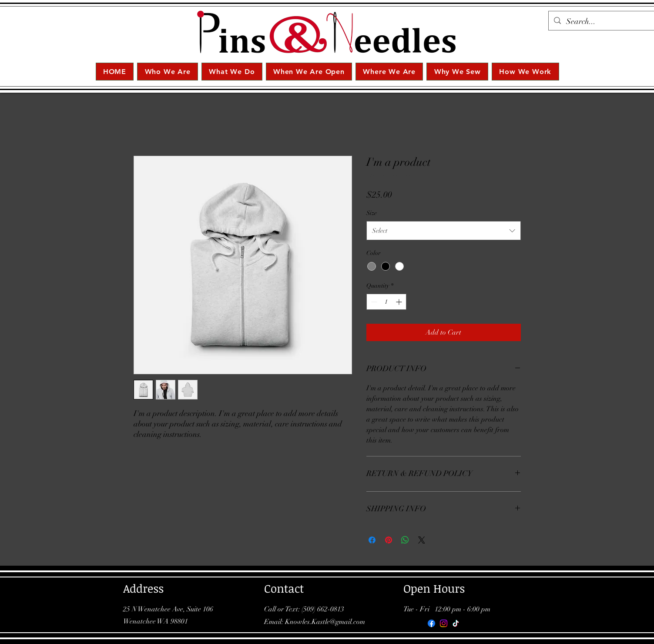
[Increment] (400, 302)
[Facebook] (431, 623)
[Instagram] (444, 623)
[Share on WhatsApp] (405, 540)
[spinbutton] (386, 302)
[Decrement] (373, 302)
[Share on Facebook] (372, 540)
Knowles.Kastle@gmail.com (325, 622)
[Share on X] (422, 540)
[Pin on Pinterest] (389, 540)
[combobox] (444, 231)
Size (372, 213)
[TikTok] (456, 623)
